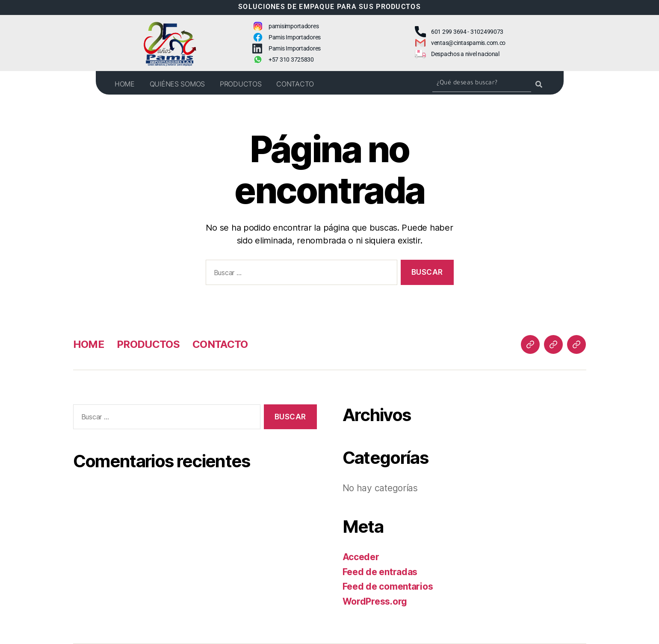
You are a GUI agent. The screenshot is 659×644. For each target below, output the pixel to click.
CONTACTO (295, 84)
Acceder (361, 557)
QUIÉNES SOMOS (177, 84)
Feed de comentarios (388, 586)
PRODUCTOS (241, 84)
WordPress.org (375, 601)
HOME (125, 84)
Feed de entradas (380, 572)
